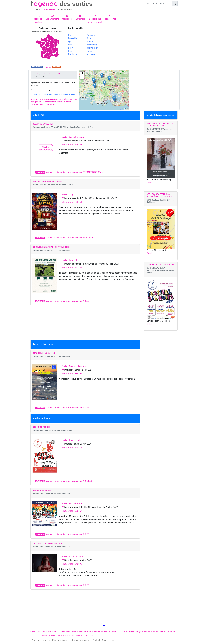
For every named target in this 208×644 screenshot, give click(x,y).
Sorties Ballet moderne (73, 557)
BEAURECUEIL (60, 635)
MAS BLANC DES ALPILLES (73, 635)
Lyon (70, 42)
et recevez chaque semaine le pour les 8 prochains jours (54, 102)
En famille (80, 17)
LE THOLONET (35, 635)
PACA (44, 74)
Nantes (91, 42)
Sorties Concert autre (72, 440)
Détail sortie (40, 172)
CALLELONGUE (43, 632)
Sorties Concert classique (74, 366)
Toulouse (91, 35)
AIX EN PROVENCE (154, 632)
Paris (71, 35)
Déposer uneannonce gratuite (95, 19)
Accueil (35, 74)
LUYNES (145, 632)
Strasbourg (92, 45)
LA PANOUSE (52, 632)
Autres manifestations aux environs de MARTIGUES (70, 238)
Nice (89, 38)
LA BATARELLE (116, 632)
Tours (90, 51)
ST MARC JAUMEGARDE (48, 635)
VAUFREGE (80, 632)
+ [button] (82, 74)
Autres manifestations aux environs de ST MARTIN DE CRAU (75, 172)
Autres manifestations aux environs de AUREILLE (69, 481)
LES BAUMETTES (71, 632)
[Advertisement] (142, 45)
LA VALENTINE (89, 632)
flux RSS (56, 67)
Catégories (67, 17)
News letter (111, 17)
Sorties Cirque (68, 195)
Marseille (72, 38)
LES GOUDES (61, 632)
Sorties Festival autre (72, 504)
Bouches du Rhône (56, 74)
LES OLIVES (107, 632)
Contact (96, 640)
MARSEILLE (34, 632)
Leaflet (126, 109)
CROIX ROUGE (98, 632)
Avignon (91, 54)
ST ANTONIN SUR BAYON (168, 632)
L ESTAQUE (138, 632)
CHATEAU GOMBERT (128, 632)
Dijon (71, 51)
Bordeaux (73, 54)
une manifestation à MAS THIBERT (53, 95)
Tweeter (47, 67)
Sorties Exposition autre (73, 137)
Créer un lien (108, 640)
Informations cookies (80, 640)
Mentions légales (60, 640)
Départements (52, 17)
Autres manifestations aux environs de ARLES (68, 301)
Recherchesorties (39, 19)
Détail (149, 183)
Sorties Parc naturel (71, 260)
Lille (70, 45)
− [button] (82, 77)
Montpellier (92, 48)
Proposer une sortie (41, 640)
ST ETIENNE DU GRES (89, 635)
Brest (71, 48)
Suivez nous (37, 67)
